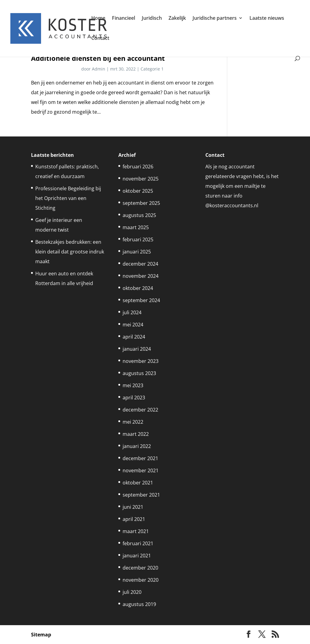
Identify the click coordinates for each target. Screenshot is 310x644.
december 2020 (140, 568)
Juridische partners (215, 19)
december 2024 (140, 264)
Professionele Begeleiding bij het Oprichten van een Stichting (68, 198)
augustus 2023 (139, 373)
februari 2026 (138, 167)
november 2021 (141, 470)
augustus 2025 (139, 215)
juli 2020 (132, 592)
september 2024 (141, 300)
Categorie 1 (152, 69)
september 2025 (141, 203)
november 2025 (141, 179)
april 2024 (134, 337)
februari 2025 (138, 239)
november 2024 (141, 276)
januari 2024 (137, 349)
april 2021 (134, 519)
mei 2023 (133, 385)
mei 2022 (133, 422)
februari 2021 (138, 543)
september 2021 (141, 495)
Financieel (124, 19)
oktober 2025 (138, 191)
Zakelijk (177, 19)
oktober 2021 (138, 483)
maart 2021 (136, 531)
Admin (99, 69)
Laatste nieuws (267, 19)
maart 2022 (136, 434)
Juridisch (152, 19)
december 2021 (140, 458)
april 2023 (134, 398)
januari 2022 (137, 446)
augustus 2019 (139, 604)
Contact (100, 39)
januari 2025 (137, 252)
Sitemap (41, 635)
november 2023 (141, 361)
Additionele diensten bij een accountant (98, 58)
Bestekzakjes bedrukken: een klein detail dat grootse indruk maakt (70, 252)
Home (98, 19)
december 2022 (140, 410)
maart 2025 (136, 227)
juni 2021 (133, 507)
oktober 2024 (138, 288)
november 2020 (141, 580)
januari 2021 (137, 556)
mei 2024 (133, 325)
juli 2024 (132, 312)
